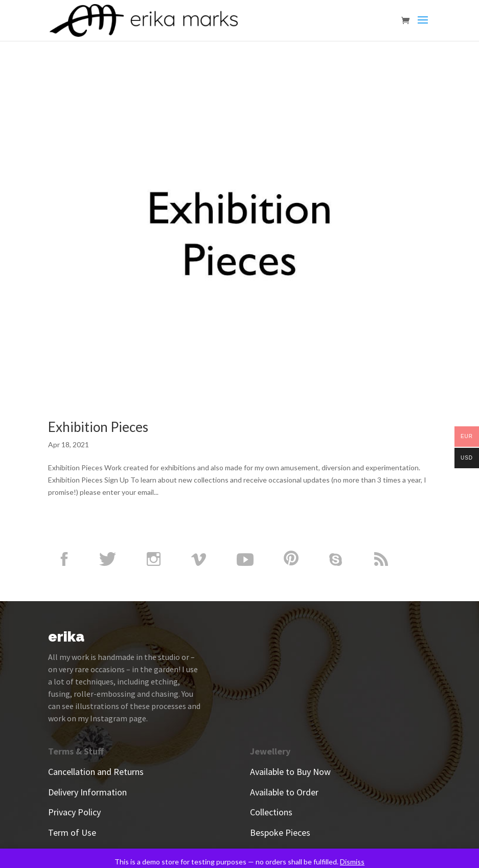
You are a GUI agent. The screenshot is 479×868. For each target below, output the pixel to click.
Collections (271, 812)
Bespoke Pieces (280, 832)
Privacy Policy (74, 812)
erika (66, 637)
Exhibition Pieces (98, 427)
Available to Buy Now (290, 772)
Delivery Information (87, 792)
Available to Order (284, 792)
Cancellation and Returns (96, 772)
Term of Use (72, 832)
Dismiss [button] (352, 862)
